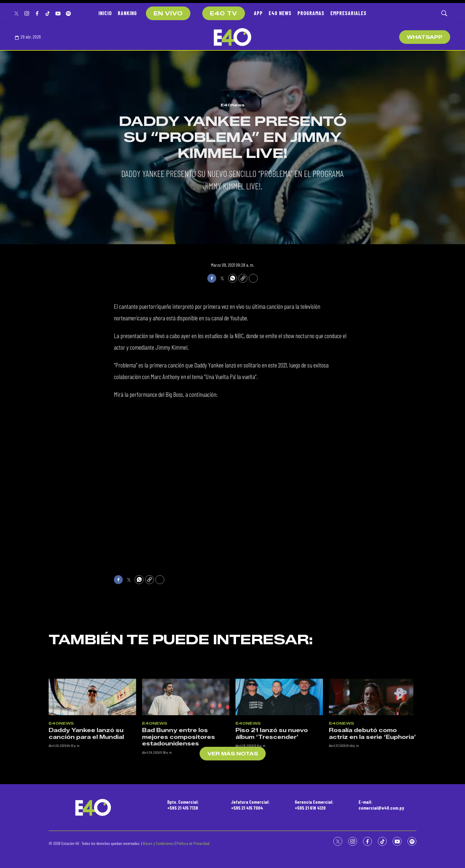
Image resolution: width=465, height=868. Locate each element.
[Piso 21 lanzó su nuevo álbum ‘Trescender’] (279, 751)
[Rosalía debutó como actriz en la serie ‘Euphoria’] (373, 751)
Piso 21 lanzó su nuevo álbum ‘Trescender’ (272, 788)
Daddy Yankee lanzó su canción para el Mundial (86, 788)
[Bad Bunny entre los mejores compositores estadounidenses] (186, 751)
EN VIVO (168, 14)
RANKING (127, 13)
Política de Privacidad (193, 843)
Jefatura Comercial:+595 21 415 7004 (250, 805)
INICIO (105, 13)
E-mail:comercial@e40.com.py (381, 805)
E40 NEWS (280, 13)
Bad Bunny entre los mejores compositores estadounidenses (179, 792)
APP (258, 13)
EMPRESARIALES (348, 13)
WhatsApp (425, 37)
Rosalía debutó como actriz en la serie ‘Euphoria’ (372, 788)
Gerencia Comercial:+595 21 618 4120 (314, 805)
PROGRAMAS (311, 13)
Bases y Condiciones (158, 843)
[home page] (232, 37)
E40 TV (224, 14)
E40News (233, 105)
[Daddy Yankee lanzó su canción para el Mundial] (92, 751)
